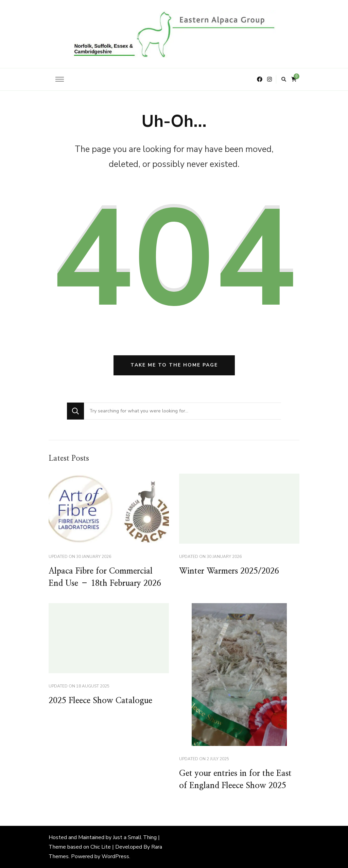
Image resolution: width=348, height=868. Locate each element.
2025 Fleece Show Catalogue (100, 701)
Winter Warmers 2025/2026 (229, 571)
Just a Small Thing (135, 837)
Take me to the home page (174, 365)
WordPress (115, 856)
